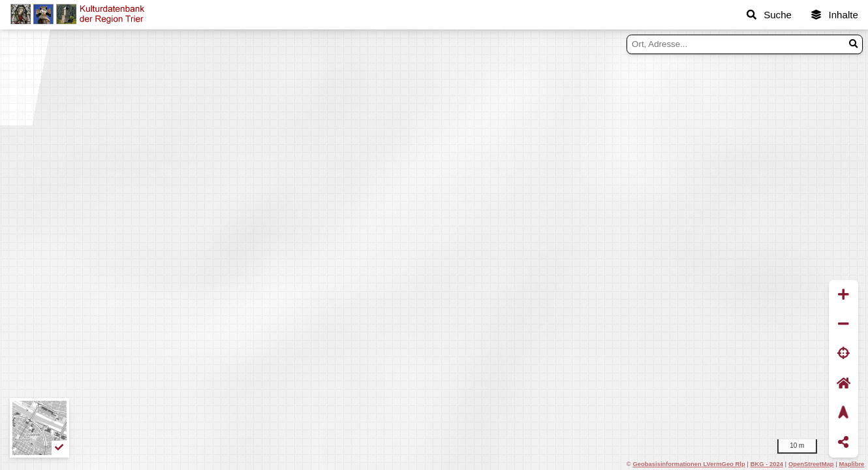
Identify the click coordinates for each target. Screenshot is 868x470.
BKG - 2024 (767, 464)
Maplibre (852, 464)
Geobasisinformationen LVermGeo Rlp (689, 464)
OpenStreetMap (811, 464)
